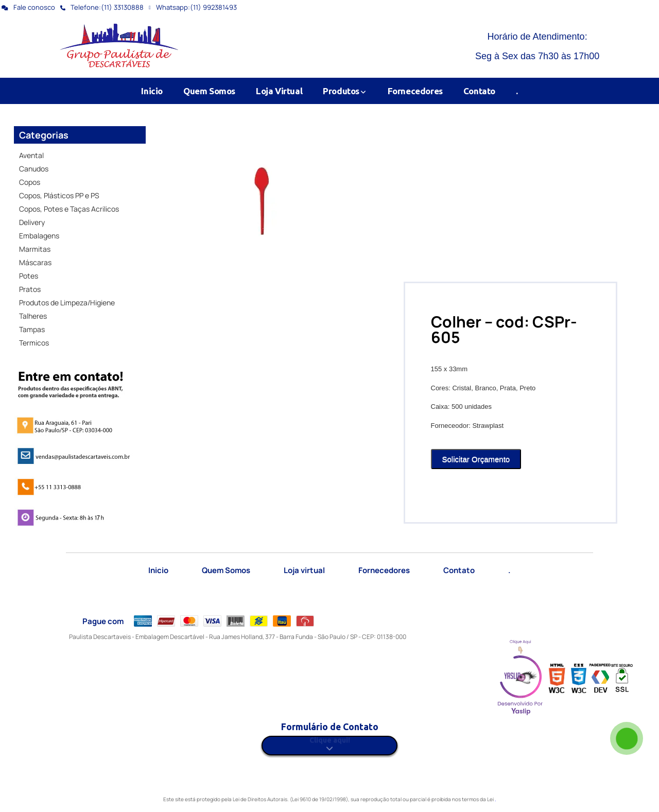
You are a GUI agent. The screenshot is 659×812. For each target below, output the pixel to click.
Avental (31, 155)
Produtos (345, 91)
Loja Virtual (279, 91)
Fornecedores (415, 91)
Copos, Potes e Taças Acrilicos (69, 209)
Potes (29, 276)
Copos (30, 182)
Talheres (33, 316)
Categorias (44, 135)
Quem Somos (209, 91)
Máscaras (35, 262)
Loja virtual (304, 570)
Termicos (34, 343)
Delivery (32, 222)
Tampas (32, 329)
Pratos (30, 289)
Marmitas (35, 249)
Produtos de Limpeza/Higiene (67, 303)
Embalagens (39, 236)
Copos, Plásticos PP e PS (59, 195)
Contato (479, 91)
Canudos (34, 169)
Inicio (152, 91)
